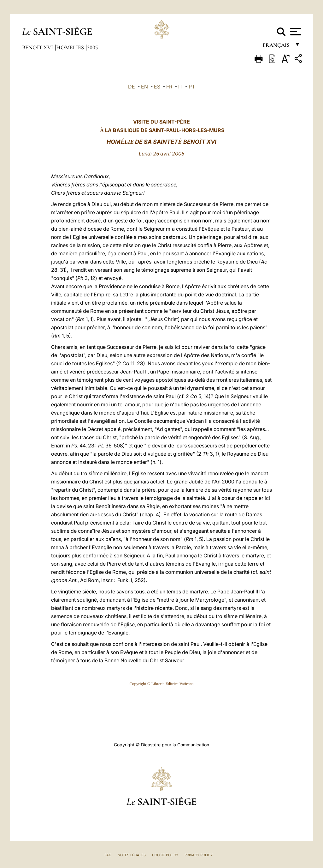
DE (132, 87)
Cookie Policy (165, 855)
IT (180, 87)
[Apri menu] (295, 32)
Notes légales (132, 855)
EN (144, 87)
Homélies (71, 47)
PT (192, 87)
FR (169, 87)
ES (157, 87)
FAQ (108, 855)
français (277, 47)
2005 (92, 47)
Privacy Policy (199, 855)
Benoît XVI (38, 47)
